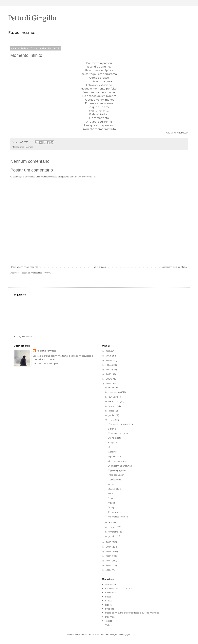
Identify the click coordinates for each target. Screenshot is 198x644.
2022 (109, 369)
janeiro (113, 536)
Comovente (115, 480)
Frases (109, 601)
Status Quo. (115, 489)
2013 (109, 565)
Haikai (109, 605)
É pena (112, 429)
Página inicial (99, 267)
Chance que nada (118, 433)
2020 (109, 379)
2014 (109, 561)
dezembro (115, 387)
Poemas (29, 147)
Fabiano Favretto (46, 351)
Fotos (108, 597)
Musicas (110, 609)
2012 (109, 570)
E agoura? (114, 443)
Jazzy (111, 507)
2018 (109, 542)
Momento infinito (118, 517)
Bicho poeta (115, 438)
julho (112, 411)
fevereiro (114, 532)
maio (112, 420)
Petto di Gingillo (32, 17)
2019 (109, 383)
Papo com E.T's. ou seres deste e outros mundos (132, 613)
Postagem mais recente (25, 267)
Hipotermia (114, 456)
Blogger (126, 634)
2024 (109, 360)
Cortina (112, 452)
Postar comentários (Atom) (35, 273)
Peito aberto (115, 512)
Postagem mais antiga (174, 267)
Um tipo (113, 447)
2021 (109, 374)
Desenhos (111, 592)
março (113, 527)
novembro (115, 392)
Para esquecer (116, 475)
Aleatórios (111, 584)
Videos (109, 625)
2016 (109, 551)
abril (111, 522)
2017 (109, 547)
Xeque (111, 484)
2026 (109, 351)
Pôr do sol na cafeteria (120, 424)
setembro (114, 401)
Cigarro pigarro (117, 470)
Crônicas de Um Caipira (119, 588)
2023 (109, 365)
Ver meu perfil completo (46, 363)
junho (112, 415)
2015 (109, 556)
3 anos (112, 498)
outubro (114, 397)
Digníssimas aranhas (120, 466)
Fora (110, 493)
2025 (109, 356)
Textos (109, 621)
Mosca (111, 503)
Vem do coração (117, 461)
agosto (113, 406)
